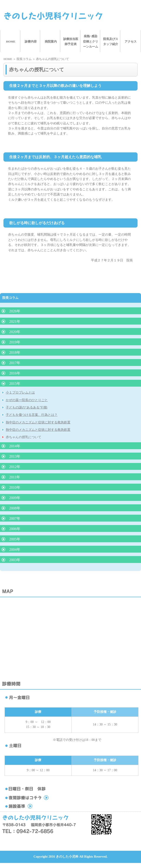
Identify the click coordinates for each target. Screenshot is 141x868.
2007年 (15, 518)
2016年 (15, 373)
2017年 (15, 363)
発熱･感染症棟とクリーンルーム (91, 41)
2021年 (15, 321)
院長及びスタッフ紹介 (111, 42)
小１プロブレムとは (20, 393)
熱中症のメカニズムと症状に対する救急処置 (38, 422)
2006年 (15, 529)
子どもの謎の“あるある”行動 (27, 407)
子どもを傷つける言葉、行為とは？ (32, 415)
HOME (11, 42)
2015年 (15, 384)
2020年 (15, 332)
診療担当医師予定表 (71, 42)
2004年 (15, 550)
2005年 (15, 539)
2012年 (15, 467)
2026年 (15, 311)
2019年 (15, 342)
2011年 (15, 477)
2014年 (15, 446)
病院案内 (51, 42)
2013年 (15, 456)
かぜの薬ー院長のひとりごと (27, 400)
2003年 (15, 560)
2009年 (15, 498)
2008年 (15, 508)
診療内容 (31, 42)
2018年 (15, 353)
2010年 (15, 487)
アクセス (131, 42)
